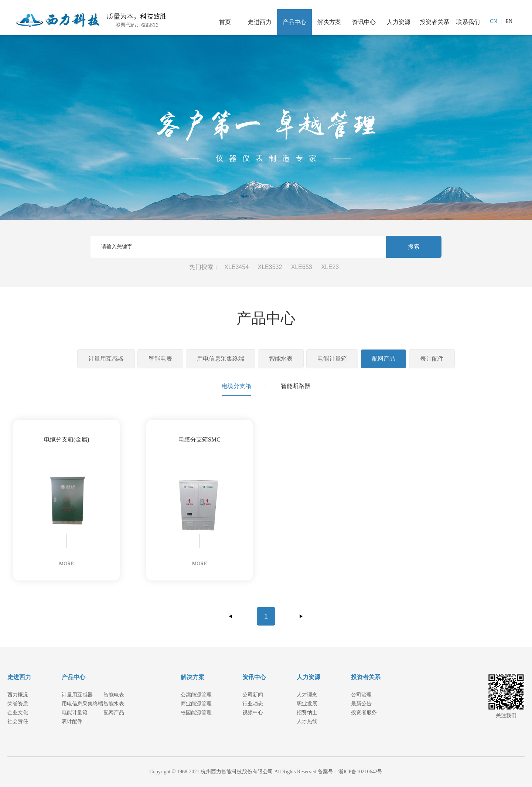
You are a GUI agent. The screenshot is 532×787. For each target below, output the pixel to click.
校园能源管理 (196, 713)
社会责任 (18, 721)
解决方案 (329, 22)
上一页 (231, 616)
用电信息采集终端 (221, 359)
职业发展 (307, 704)
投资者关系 (434, 22)
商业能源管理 (196, 704)
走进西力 (260, 22)
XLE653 (302, 267)
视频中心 (253, 713)
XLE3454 (236, 267)
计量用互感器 (106, 359)
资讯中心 (364, 22)
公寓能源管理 (196, 695)
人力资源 (399, 22)
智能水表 (281, 359)
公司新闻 (253, 695)
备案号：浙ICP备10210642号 (350, 772)
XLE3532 (270, 267)
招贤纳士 (307, 713)
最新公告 (361, 704)
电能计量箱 (332, 359)
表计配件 (432, 359)
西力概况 (18, 695)
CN (493, 21)
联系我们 (468, 22)
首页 (225, 22)
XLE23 (330, 267)
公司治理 (361, 695)
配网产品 (383, 359)
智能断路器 (296, 386)
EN (509, 21)
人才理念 (307, 695)
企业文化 (18, 713)
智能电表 (160, 359)
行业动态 (253, 704)
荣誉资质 (18, 704)
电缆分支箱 (236, 386)
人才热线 (307, 721)
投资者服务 (364, 713)
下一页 (301, 616)
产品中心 (294, 22)
